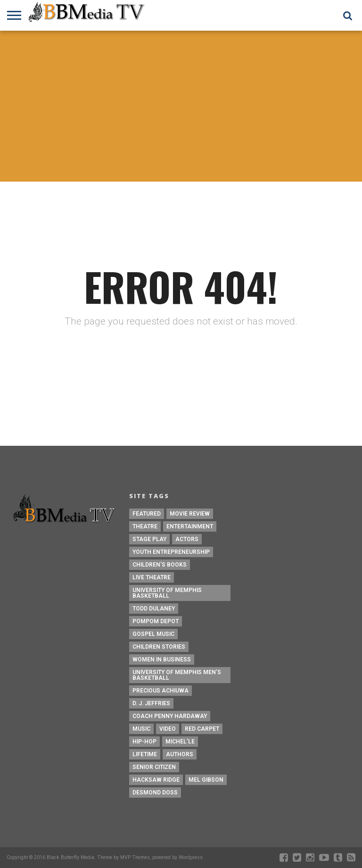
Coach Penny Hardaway (170, 716)
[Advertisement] (181, 106)
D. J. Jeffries (151, 703)
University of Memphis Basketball (167, 593)
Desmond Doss (155, 793)
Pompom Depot (156, 621)
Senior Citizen (154, 767)
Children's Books (160, 565)
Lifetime (145, 754)
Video (168, 729)
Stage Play (149, 539)
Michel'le (180, 742)
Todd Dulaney (154, 609)
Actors (187, 539)
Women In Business (162, 659)
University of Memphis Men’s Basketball (177, 675)
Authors (180, 754)
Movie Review (190, 514)
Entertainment (190, 526)
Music (141, 729)
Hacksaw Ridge (156, 780)
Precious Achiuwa (160, 691)
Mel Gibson (206, 780)
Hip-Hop (144, 742)
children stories (159, 647)
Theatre (145, 526)
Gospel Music (153, 634)
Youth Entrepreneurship (171, 552)
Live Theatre (152, 577)
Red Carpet (202, 729)
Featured (147, 514)
